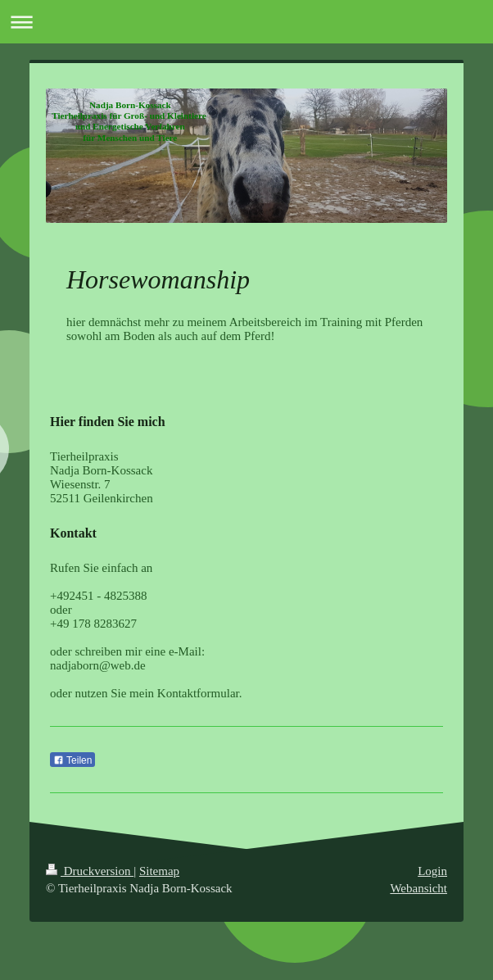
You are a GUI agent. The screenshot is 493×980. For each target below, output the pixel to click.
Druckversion (90, 871)
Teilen (72, 760)
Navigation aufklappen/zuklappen (246, 22)
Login (432, 871)
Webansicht (418, 888)
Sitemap (159, 871)
